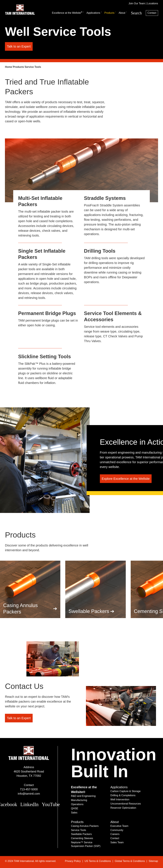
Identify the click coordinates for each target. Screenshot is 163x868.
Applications (93, 13)
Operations (77, 804)
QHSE (75, 808)
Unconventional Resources (126, 804)
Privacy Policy (73, 861)
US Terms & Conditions (98, 861)
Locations (153, 3)
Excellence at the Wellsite (67, 13)
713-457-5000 (29, 789)
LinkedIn (30, 804)
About (122, 13)
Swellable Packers (89, 611)
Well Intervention (120, 799)
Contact (152, 13)
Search (136, 13)
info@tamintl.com (29, 794)
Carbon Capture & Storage (126, 791)
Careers (115, 834)
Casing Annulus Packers (20, 608)
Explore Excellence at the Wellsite (126, 479)
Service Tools (79, 830)
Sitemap (153, 861)
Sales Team (117, 842)
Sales (74, 813)
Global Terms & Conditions (130, 861)
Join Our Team (137, 3)
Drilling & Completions (123, 795)
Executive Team (119, 826)
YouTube (51, 804)
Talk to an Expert (19, 46)
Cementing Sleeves (82, 838)
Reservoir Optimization (123, 808)
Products (109, 13)
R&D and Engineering (83, 796)
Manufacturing (79, 800)
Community (117, 830)
